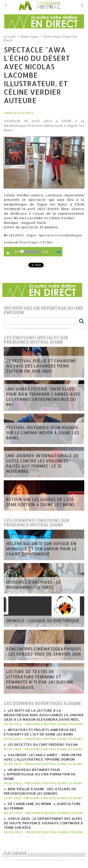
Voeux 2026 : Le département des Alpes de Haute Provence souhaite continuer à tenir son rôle (43, 823)
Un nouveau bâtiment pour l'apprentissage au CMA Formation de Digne (40, 774)
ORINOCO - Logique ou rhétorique (43, 621)
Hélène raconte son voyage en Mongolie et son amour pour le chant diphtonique (41, 549)
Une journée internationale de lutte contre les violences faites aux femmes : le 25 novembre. (42, 463)
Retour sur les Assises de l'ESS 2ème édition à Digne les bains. (41, 502)
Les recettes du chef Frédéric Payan (43, 745)
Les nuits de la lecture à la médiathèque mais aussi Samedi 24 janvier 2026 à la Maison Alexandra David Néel (44, 715)
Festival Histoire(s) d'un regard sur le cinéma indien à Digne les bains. (43, 433)
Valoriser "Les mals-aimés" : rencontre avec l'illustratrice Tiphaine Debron (43, 757)
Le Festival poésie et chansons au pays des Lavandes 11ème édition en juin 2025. (41, 366)
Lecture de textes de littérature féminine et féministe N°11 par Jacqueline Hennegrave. (40, 679)
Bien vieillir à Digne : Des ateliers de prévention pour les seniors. (40, 791)
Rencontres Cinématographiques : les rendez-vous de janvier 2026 (44, 651)
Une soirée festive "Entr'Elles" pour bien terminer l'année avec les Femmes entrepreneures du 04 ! (43, 397)
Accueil (10, 36)
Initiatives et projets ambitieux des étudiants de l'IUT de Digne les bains (40, 732)
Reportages (30, 36)
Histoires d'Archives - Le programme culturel (34, 585)
